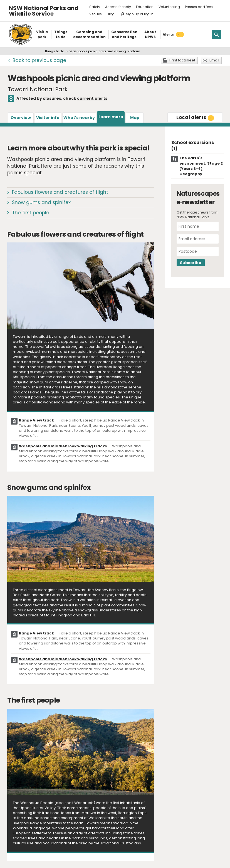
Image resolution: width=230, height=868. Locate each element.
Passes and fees (199, 7)
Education (145, 7)
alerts (195, 117)
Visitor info (48, 118)
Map (135, 118)
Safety (95, 7)
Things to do (54, 51)
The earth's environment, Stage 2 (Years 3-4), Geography (201, 166)
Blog (111, 14)
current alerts (92, 98)
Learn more (111, 117)
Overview (21, 118)
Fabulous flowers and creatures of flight (60, 192)
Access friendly (118, 7)
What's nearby (79, 118)
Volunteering (169, 7)
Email (214, 60)
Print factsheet (182, 60)
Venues (96, 14)
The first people (31, 213)
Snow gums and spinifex (41, 202)
